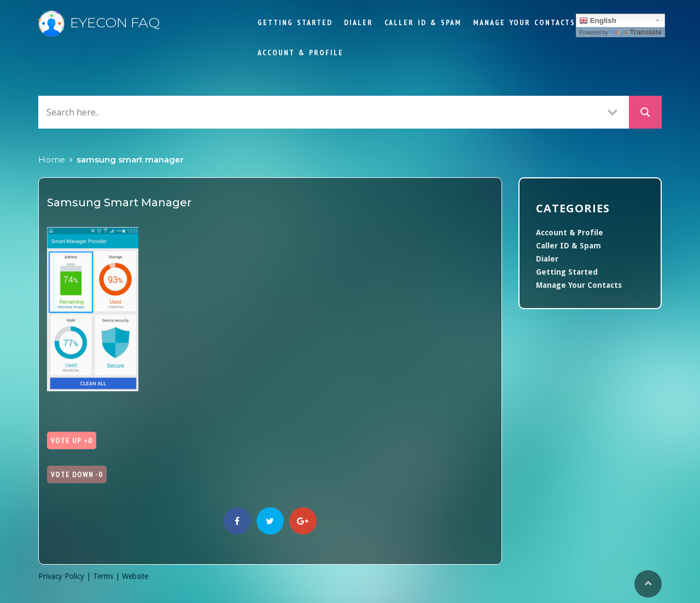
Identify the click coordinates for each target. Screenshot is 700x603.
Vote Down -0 (77, 474)
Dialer (358, 22)
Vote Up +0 (72, 440)
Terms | (107, 576)
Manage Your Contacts (524, 22)
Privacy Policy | (66, 576)
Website (135, 576)
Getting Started (295, 22)
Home (52, 160)
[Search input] (320, 112)
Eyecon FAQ (99, 22)
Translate (636, 32)
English (598, 21)
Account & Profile (301, 53)
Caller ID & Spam (423, 22)
